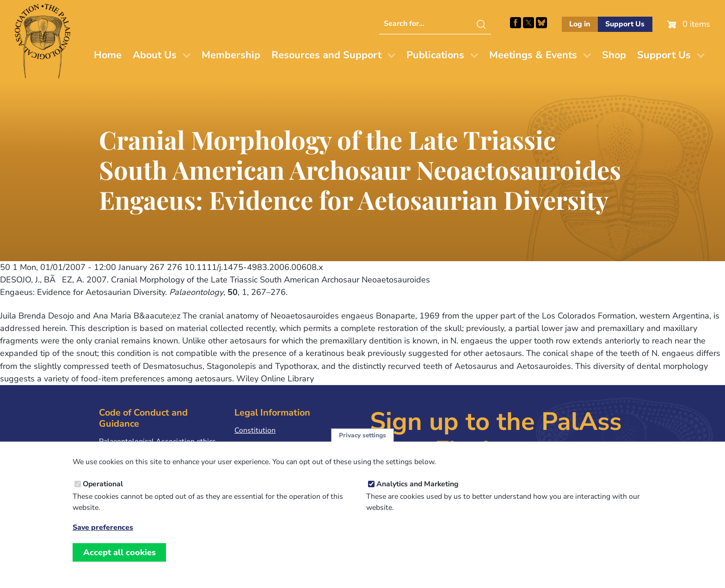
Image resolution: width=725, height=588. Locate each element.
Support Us (625, 24)
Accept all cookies (120, 563)
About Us (155, 55)
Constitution (255, 430)
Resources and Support (326, 55)
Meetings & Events (533, 55)
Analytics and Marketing (418, 495)
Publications (435, 55)
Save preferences (103, 539)
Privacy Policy (257, 445)
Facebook (516, 23)
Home (108, 55)
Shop (614, 55)
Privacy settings (362, 446)
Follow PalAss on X (528, 23)
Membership (231, 55)
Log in (580, 24)
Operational (103, 495)
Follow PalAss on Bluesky (541, 23)
